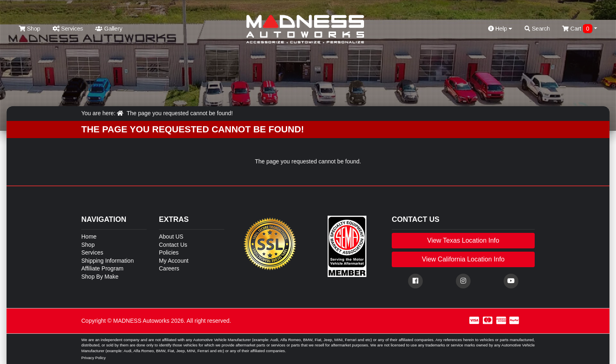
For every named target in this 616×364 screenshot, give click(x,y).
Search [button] (537, 29)
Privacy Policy (94, 358)
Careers (169, 268)
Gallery (109, 29)
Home (89, 237)
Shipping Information (107, 261)
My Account (174, 261)
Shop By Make (100, 277)
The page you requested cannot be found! (180, 113)
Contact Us (173, 245)
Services (68, 29)
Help (500, 29)
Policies (169, 252)
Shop (30, 29)
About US (171, 237)
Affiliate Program (102, 268)
